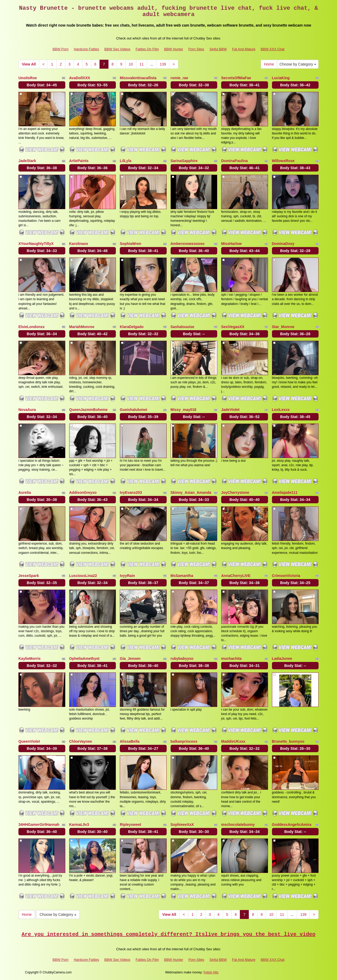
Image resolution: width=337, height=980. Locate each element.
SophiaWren (130, 244)
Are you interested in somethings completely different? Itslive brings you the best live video (168, 934)
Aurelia (25, 492)
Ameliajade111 (285, 492)
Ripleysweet (130, 825)
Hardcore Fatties (86, 49)
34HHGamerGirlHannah (39, 825)
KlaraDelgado (132, 327)
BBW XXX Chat (272, 49)
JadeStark (27, 161)
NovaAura (27, 410)
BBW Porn (61, 49)
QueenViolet (29, 741)
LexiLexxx (281, 410)
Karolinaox (79, 244)
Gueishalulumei (133, 410)
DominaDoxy (283, 244)
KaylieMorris (29, 659)
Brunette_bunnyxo (288, 741)
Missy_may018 (184, 410)
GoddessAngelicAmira (292, 825)
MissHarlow (231, 244)
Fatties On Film (147, 49)
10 (131, 64)
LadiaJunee (282, 659)
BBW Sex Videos (117, 49)
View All (29, 64)
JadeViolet (230, 410)
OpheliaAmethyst (84, 659)
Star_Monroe (283, 327)
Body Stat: (42, 85)
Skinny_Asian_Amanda (191, 492)
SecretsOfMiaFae (236, 78)
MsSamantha (182, 576)
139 (163, 64)
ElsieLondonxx (32, 327)
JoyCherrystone (235, 492)
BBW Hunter (174, 49)
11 (142, 64)
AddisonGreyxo (83, 492)
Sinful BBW (218, 49)
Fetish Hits (211, 972)
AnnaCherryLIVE (236, 576)
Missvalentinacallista (138, 78)
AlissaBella (130, 741)
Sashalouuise (182, 327)
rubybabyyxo (182, 659)
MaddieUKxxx (233, 741)
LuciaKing (281, 78)
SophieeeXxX (182, 825)
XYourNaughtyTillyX (36, 244)
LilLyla (126, 161)
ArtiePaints (79, 161)
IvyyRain (127, 576)
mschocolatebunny (238, 825)
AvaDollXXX (80, 78)
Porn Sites (196, 49)
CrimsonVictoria (286, 576)
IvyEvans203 (131, 492)
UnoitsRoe (28, 78)
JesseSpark (29, 576)
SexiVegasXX (233, 327)
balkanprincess (184, 741)
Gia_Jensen (130, 659)
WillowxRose (283, 161)
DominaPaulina (234, 161)
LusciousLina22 (83, 576)
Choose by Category (298, 64)
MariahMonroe (82, 327)
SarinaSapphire (184, 161)
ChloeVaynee (81, 741)
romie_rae (179, 78)
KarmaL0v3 (79, 825)
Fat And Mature (244, 49)
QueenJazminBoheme (88, 410)
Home (269, 64)
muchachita (231, 659)
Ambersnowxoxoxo (188, 244)
